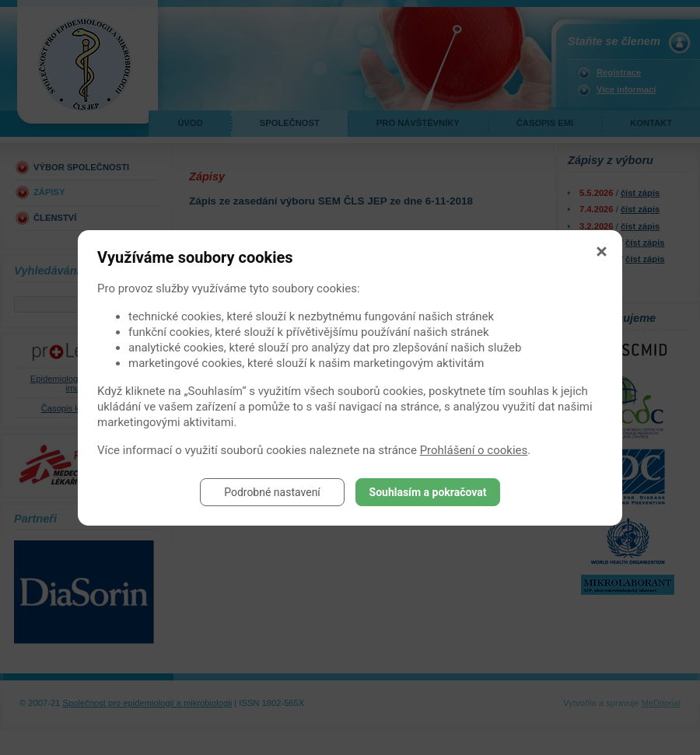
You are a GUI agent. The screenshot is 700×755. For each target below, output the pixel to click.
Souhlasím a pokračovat (428, 492)
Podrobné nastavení (272, 492)
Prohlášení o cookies (474, 450)
